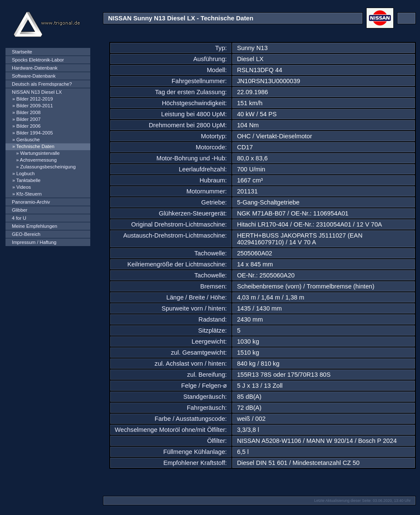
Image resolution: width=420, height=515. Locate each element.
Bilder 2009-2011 (34, 106)
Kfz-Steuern (29, 194)
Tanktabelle (28, 180)
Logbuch (25, 174)
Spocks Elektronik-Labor (38, 60)
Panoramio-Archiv (31, 202)
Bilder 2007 (28, 119)
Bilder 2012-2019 (34, 99)
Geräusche (28, 140)
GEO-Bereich (26, 234)
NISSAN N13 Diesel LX (37, 92)
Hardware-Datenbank (35, 68)
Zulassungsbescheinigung (48, 167)
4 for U (19, 218)
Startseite (22, 52)
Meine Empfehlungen (35, 226)
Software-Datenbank (34, 76)
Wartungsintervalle (40, 153)
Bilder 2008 (28, 112)
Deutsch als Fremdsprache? (42, 84)
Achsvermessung (38, 160)
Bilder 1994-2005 (34, 133)
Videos (23, 187)
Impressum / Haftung (34, 242)
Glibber (20, 210)
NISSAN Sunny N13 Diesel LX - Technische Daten (181, 18)
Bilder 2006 (28, 126)
